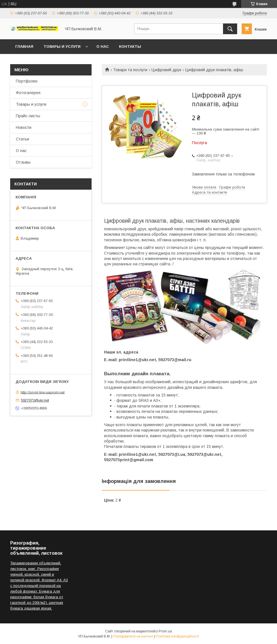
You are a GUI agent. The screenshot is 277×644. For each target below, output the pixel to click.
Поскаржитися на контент (133, 636)
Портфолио (27, 81)
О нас (103, 46)
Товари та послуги (130, 70)
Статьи (22, 139)
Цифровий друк (166, 70)
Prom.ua (165, 631)
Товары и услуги (62, 46)
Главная (24, 46)
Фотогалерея (28, 93)
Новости (24, 127)
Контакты (130, 46)
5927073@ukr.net (35, 400)
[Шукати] (230, 29)
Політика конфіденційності (178, 636)
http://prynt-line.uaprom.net (43, 392)
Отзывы (23, 162)
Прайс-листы (28, 116)
